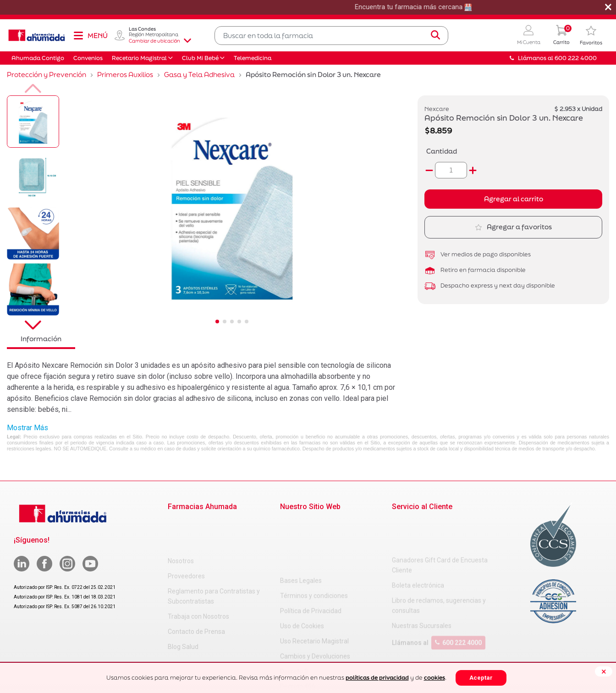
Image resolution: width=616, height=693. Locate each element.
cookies (434, 678)
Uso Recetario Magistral (314, 584)
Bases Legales (301, 523)
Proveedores (186, 538)
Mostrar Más (27, 428)
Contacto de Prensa (196, 594)
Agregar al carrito (514, 199)
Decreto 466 (298, 629)
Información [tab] (41, 339)
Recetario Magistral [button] (139, 58)
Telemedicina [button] (253, 58)
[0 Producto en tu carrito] (561, 36)
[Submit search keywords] (435, 35)
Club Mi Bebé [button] (200, 58)
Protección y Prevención (47, 75)
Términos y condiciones (314, 538)
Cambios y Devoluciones (315, 599)
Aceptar (481, 678)
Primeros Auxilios (125, 75)
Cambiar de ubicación (160, 41)
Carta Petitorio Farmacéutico (322, 644)
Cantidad (442, 151)
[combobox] (331, 36)
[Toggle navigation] (90, 35)
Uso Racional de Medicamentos (325, 660)
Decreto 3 (294, 614)
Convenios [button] (88, 58)
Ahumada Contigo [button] (38, 58)
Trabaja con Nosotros (198, 579)
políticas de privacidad (377, 678)
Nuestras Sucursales (422, 589)
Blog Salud (183, 609)
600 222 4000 (458, 606)
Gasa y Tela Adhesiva (199, 75)
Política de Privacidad (311, 554)
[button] (529, 36)
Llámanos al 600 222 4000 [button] (553, 58)
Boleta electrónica (418, 549)
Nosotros (181, 523)
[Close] (604, 671)
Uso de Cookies (302, 569)
